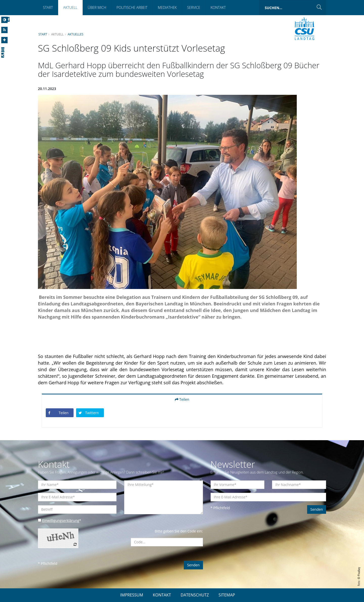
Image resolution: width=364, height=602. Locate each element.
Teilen (182, 399)
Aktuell (70, 7)
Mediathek (167, 7)
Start (48, 7)
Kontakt (218, 7)
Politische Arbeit (132, 7)
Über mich (97, 7)
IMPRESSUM (132, 595)
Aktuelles (76, 34)
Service (194, 7)
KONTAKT (162, 595)
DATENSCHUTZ (195, 595)
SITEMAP (227, 595)
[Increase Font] (4, 40)
